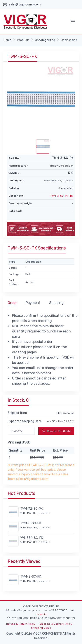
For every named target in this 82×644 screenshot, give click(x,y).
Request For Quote (56, 431)
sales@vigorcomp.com (25, 4)
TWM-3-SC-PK (31, 577)
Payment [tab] (33, 303)
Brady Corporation (62, 166)
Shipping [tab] (56, 303)
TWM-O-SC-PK (31, 523)
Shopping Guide (41, 628)
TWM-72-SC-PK (31, 509)
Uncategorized (45, 40)
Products (23, 40)
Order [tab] (12, 303)
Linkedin (41, 614)
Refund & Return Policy (21, 624)
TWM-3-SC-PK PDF (62, 196)
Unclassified (69, 40)
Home (7, 40)
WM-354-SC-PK (32, 538)
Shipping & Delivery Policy (56, 624)
